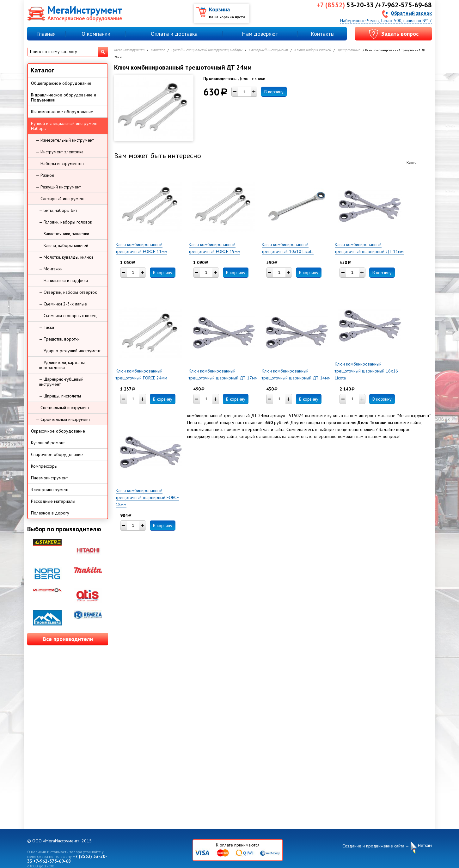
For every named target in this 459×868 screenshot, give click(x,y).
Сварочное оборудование (57, 454)
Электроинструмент (50, 489)
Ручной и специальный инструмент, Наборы (207, 50)
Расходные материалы (53, 501)
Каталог (158, 50)
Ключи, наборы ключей (313, 50)
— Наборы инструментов (60, 163)
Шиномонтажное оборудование (62, 112)
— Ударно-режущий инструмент (70, 351)
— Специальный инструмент (62, 408)
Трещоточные (349, 50)
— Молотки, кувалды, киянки (66, 257)
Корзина (219, 9)
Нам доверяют (260, 34)
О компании (96, 34)
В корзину (274, 92)
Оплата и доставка (174, 34)
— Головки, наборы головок (65, 222)
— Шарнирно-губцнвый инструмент (61, 382)
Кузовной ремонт (48, 443)
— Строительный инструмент (63, 419)
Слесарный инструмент (268, 50)
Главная (46, 34)
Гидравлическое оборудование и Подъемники (64, 97)
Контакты (323, 34)
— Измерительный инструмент (65, 140)
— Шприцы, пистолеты (60, 396)
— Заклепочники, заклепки (64, 234)
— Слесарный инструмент (60, 199)
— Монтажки (51, 269)
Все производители (68, 639)
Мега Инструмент (129, 50)
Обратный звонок (411, 13)
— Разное (45, 175)
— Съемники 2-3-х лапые (63, 304)
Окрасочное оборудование (58, 431)
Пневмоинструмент (49, 478)
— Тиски (46, 327)
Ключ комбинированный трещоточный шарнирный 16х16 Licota (366, 371)
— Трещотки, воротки (59, 339)
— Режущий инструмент (58, 187)
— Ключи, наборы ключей (64, 245)
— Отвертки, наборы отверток (68, 292)
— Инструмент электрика (60, 152)
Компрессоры (44, 466)
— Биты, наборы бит (58, 210)
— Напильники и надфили (63, 280)
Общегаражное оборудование (61, 83)
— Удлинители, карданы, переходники (62, 365)
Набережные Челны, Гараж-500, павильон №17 (386, 21)
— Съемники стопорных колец (68, 316)
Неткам (425, 845)
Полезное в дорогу (50, 513)
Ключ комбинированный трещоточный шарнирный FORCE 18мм (147, 497)
